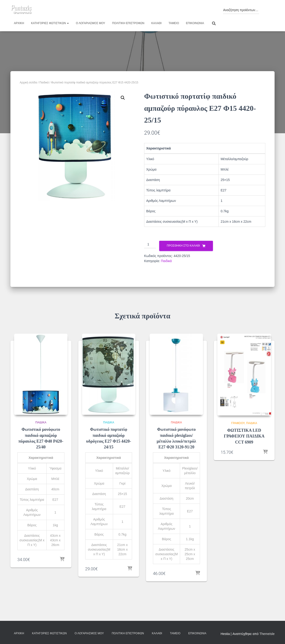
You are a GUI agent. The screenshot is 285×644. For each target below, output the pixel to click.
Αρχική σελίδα (28, 82)
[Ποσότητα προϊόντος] (150, 244)
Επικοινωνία (195, 23)
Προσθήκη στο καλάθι (183, 246)
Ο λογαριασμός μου (90, 23)
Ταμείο (174, 23)
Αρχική (19, 23)
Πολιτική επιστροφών (128, 23)
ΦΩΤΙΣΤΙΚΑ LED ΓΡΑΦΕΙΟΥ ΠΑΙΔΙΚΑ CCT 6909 (244, 436)
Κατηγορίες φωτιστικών (50, 23)
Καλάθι (156, 23)
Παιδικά (44, 82)
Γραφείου (238, 423)
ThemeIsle (267, 634)
